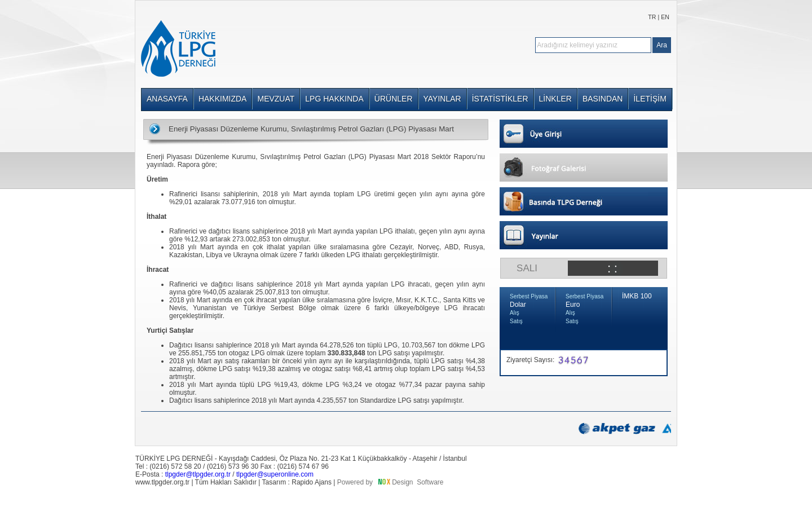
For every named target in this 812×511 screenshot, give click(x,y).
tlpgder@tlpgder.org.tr (198, 474)
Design (402, 482)
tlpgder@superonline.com (275, 474)
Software (430, 482)
